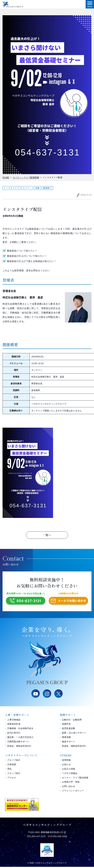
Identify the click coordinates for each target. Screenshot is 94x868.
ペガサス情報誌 (70, 774)
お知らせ (66, 766)
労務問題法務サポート (18, 743)
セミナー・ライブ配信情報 (75, 779)
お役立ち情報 (69, 770)
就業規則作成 (14, 725)
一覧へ (47, 535)
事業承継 (66, 738)
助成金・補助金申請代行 (19, 747)
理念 (9, 770)
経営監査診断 (69, 730)
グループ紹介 (14, 761)
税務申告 (66, 725)
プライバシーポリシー (73, 792)
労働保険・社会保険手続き (20, 730)
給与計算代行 (14, 734)
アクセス (12, 779)
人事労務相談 (14, 721)
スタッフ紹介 (14, 774)
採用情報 (66, 761)
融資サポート (69, 743)
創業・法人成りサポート (74, 734)
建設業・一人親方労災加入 (20, 738)
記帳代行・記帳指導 (72, 721)
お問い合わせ (69, 787)
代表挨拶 (12, 766)
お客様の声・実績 (71, 783)
